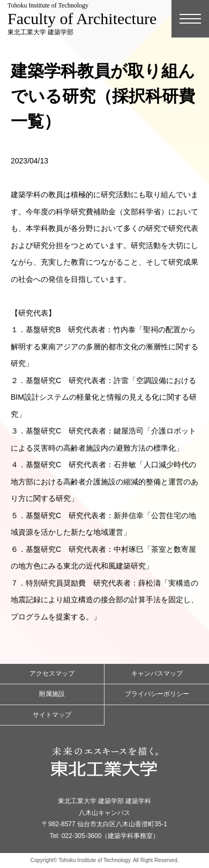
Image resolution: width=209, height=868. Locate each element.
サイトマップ (52, 715)
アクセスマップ (52, 674)
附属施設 (52, 694)
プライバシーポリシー (157, 694)
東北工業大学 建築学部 (82, 19)
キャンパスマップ (157, 674)
